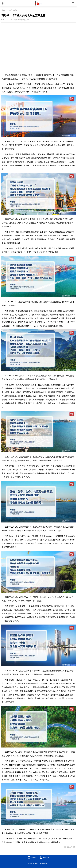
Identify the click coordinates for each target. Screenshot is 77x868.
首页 (3, 10)
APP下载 (46, 857)
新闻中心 (13, 10)
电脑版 (34, 857)
